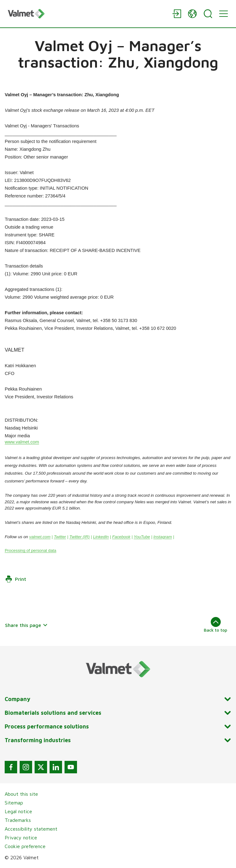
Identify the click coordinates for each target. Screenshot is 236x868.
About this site (21, 794)
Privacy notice (21, 837)
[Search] (208, 14)
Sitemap (14, 803)
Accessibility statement (31, 829)
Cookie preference (25, 846)
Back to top (216, 625)
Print (16, 579)
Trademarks (18, 820)
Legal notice (18, 811)
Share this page (26, 625)
